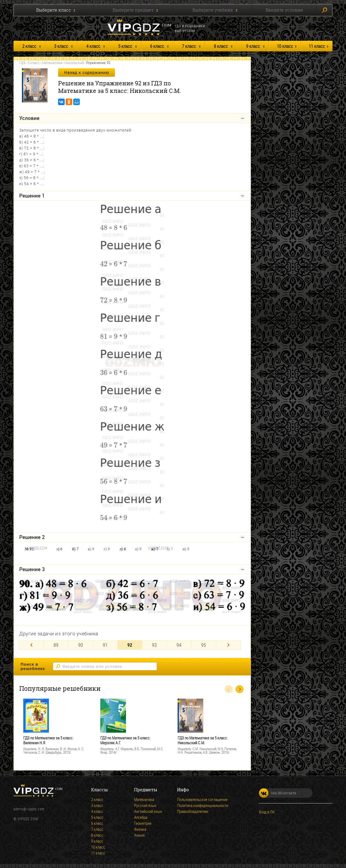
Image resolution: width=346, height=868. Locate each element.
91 (105, 645)
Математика (52, 63)
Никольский (74, 63)
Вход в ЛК (267, 812)
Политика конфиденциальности (203, 805)
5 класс (125, 46)
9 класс (253, 46)
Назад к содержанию (86, 72)
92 (130, 645)
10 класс (285, 46)
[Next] (228, 645)
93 (154, 645)
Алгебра (141, 817)
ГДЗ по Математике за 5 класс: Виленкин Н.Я (48, 740)
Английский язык (148, 811)
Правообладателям (193, 811)
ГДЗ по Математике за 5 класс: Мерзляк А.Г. (125, 740)
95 (204, 645)
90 (81, 645)
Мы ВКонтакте (278, 793)
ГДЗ (22, 63)
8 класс (221, 46)
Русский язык (145, 805)
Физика (140, 829)
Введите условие (284, 10)
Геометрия (143, 823)
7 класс (189, 46)
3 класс (61, 46)
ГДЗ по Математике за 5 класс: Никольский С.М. (203, 740)
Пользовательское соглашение (202, 799)
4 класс (93, 46)
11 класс (317, 46)
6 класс (157, 46)
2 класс (29, 46)
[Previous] (31, 645)
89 (56, 645)
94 (179, 645)
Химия (139, 835)
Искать (324, 10)
